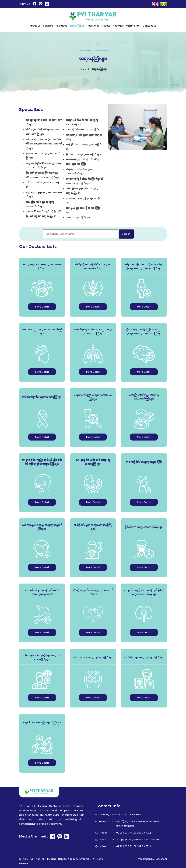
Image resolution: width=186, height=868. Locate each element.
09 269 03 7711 (124, 833)
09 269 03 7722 (142, 833)
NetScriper (161, 859)
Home (82, 69)
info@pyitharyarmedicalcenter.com (138, 839)
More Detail (42, 307)
